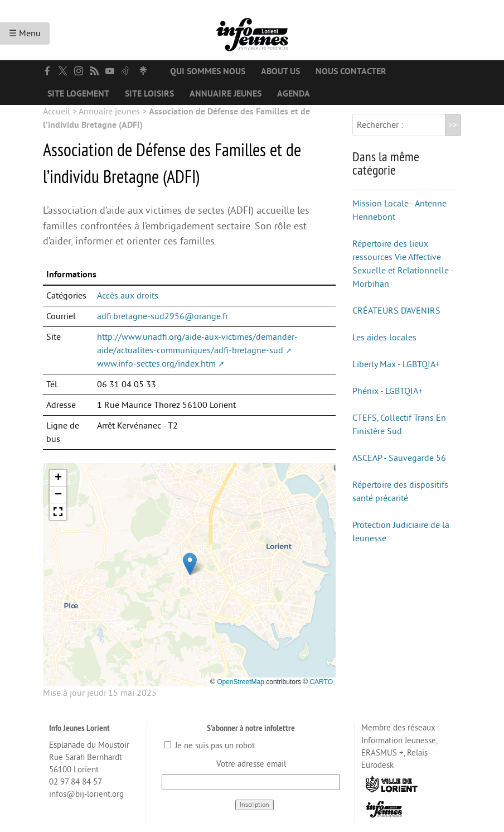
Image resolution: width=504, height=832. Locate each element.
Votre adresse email (251, 764)
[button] (190, 564)
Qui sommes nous (208, 71)
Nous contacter (351, 71)
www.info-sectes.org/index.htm (156, 364)
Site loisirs (149, 94)
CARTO (321, 682)
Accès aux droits (128, 296)
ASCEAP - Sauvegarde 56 (399, 458)
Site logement (78, 94)
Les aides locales (384, 338)
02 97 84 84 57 (76, 782)
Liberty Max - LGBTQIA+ (396, 364)
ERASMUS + (382, 753)
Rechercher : (380, 125)
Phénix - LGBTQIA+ (387, 391)
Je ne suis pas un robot (209, 746)
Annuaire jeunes (226, 94)
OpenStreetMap (241, 682)
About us (280, 71)
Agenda (294, 94)
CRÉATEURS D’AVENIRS (396, 311)
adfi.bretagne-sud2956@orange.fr (163, 316)
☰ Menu (25, 33)
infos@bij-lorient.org (86, 794)
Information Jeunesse (399, 741)
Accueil (57, 112)
